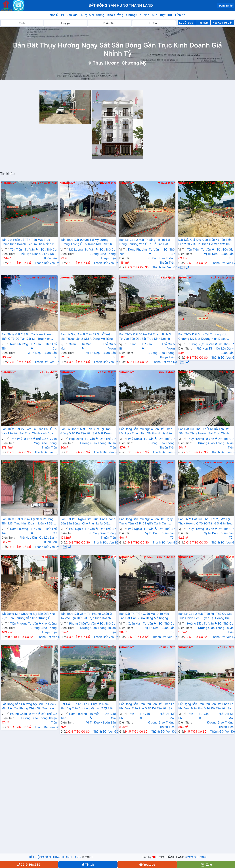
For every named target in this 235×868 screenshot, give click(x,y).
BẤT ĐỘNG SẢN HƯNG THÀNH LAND (55, 857)
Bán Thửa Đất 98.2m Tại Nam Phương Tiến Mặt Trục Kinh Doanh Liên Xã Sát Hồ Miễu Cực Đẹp (28, 522)
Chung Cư (133, 15)
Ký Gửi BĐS (186, 23)
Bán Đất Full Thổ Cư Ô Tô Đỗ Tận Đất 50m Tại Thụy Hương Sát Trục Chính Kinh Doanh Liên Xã (204, 431)
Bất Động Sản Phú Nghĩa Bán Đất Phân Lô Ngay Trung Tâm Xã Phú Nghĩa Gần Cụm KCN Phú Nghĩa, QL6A (146, 431)
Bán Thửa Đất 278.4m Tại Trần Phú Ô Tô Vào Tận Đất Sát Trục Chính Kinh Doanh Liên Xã (29, 431)
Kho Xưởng (115, 15)
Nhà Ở (54, 15)
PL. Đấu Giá (69, 15)
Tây (164, 278)
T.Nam (105, 278)
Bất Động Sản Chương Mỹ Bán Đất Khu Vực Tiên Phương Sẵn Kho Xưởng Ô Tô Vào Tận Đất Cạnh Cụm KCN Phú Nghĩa (29, 616)
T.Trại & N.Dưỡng (92, 15)
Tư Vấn (31, 249)
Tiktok (88, 865)
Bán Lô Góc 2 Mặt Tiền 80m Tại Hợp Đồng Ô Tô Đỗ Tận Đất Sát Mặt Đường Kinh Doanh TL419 (87, 431)
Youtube (147, 865)
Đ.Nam (162, 183)
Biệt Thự (166, 15)
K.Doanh (211, 183)
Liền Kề (180, 15)
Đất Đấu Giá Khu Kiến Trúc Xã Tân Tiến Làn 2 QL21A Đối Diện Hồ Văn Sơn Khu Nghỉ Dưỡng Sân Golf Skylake (205, 242)
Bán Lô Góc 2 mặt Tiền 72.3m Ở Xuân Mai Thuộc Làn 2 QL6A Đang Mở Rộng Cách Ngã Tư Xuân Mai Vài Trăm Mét (87, 337)
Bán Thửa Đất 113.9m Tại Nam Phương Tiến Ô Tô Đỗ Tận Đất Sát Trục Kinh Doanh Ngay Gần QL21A (28, 337)
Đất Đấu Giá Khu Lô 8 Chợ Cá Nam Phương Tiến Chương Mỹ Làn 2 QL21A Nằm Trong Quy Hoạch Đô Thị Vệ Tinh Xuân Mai (87, 706)
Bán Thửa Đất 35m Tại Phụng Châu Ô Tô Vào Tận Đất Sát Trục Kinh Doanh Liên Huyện (86, 616)
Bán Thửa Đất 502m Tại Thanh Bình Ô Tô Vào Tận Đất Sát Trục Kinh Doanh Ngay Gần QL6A (145, 337)
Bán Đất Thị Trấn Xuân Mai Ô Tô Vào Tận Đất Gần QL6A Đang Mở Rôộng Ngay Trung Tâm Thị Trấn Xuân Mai (144, 616)
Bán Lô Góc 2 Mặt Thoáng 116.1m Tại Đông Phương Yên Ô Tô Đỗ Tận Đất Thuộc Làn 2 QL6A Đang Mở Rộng (145, 242)
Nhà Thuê (150, 15)
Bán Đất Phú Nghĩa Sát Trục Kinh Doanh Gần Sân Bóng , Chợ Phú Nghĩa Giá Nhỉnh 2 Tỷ (88, 522)
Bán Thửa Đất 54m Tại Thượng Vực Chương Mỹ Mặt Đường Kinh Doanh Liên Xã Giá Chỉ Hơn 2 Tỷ (203, 337)
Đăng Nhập (226, 6)
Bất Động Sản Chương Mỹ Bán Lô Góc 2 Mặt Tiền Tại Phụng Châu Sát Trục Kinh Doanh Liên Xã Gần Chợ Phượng (29, 706)
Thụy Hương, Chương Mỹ (120, 63)
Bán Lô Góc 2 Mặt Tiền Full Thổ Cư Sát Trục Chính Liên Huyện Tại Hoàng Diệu (205, 616)
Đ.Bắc (42, 183)
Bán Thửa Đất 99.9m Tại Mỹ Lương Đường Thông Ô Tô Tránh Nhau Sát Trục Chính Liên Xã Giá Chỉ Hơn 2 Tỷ (88, 242)
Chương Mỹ (8, 183)
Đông (163, 372)
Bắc (221, 183)
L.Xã (34, 183)
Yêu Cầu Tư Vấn (223, 23)
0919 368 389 (196, 857)
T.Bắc (102, 372)
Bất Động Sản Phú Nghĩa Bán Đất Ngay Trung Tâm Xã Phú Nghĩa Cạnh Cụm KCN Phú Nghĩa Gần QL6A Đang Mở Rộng (146, 522)
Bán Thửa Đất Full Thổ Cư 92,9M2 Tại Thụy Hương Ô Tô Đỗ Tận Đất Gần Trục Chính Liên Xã (205, 522)
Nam (103, 183)
